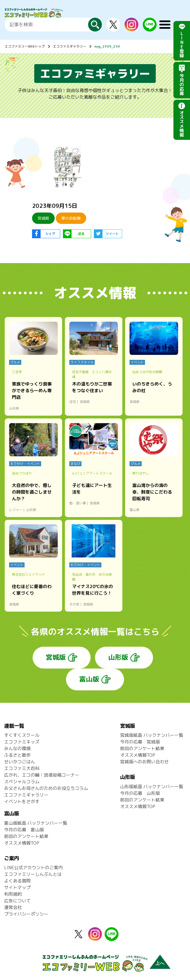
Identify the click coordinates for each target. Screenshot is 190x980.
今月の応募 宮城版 (140, 742)
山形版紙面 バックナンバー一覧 (152, 787)
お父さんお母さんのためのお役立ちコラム (46, 788)
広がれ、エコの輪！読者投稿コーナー (42, 775)
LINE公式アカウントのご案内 (33, 868)
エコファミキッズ (22, 742)
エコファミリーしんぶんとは (33, 874)
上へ (160, 963)
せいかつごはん (20, 762)
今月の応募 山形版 (140, 793)
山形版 (118, 657)
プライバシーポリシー (26, 914)
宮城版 (56, 657)
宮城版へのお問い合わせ (144, 762)
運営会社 (13, 907)
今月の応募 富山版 (24, 830)
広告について (17, 901)
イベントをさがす (22, 801)
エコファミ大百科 (22, 768)
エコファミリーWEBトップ (25, 46)
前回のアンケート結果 (142, 748)
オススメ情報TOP (138, 755)
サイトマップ (17, 887)
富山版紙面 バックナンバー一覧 (36, 823)
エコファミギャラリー (70, 46)
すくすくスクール (22, 735)
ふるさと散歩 (17, 755)
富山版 (89, 679)
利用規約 (13, 894)
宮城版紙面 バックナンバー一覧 (152, 735)
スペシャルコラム (22, 782)
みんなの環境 (17, 748)
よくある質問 (17, 881)
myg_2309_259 (107, 46)
